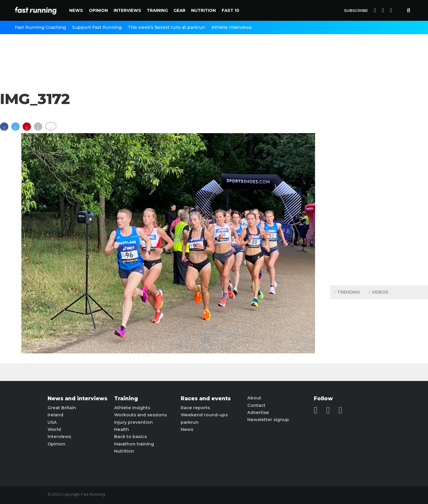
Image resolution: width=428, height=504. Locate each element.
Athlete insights (132, 408)
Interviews (127, 10)
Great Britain (62, 408)
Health (122, 429)
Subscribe (356, 10)
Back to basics (130, 437)
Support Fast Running (97, 27)
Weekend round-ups (204, 415)
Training (157, 10)
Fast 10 (230, 10)
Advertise (258, 412)
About (254, 398)
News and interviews (77, 399)
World (54, 429)
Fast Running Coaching (40, 27)
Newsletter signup (268, 420)
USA (52, 422)
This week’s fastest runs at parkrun (166, 27)
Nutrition (203, 10)
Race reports (195, 408)
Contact (256, 405)
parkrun (190, 422)
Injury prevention (133, 422)
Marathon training (134, 444)
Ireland (55, 415)
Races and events (206, 399)
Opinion (98, 10)
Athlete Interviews (232, 27)
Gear (180, 10)
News (76, 10)
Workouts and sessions (140, 415)
